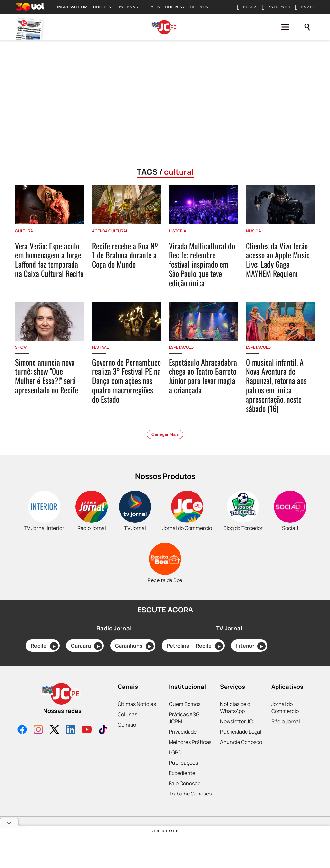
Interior (251, 646)
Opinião (127, 725)
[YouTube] (87, 730)
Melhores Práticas (190, 742)
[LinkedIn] (71, 730)
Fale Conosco (185, 783)
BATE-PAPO (276, 7)
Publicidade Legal (241, 732)
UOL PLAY (175, 7)
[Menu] (285, 27)
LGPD (175, 752)
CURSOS (152, 7)
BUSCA (247, 7)
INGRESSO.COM (72, 7)
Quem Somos (185, 704)
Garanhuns (134, 646)
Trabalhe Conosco (190, 794)
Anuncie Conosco (241, 742)
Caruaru (87, 646)
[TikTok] (103, 730)
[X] (54, 730)
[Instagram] (38, 730)
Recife (44, 646)
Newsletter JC (236, 721)
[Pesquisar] (307, 27)
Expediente (182, 773)
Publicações (183, 763)
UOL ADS (199, 7)
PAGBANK (129, 7)
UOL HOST (103, 7)
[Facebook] (22, 730)
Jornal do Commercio (285, 707)
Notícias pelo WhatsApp (235, 707)
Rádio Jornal (286, 721)
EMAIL (304, 7)
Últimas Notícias (137, 704)
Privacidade (183, 732)
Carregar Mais (165, 434)
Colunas (127, 714)
